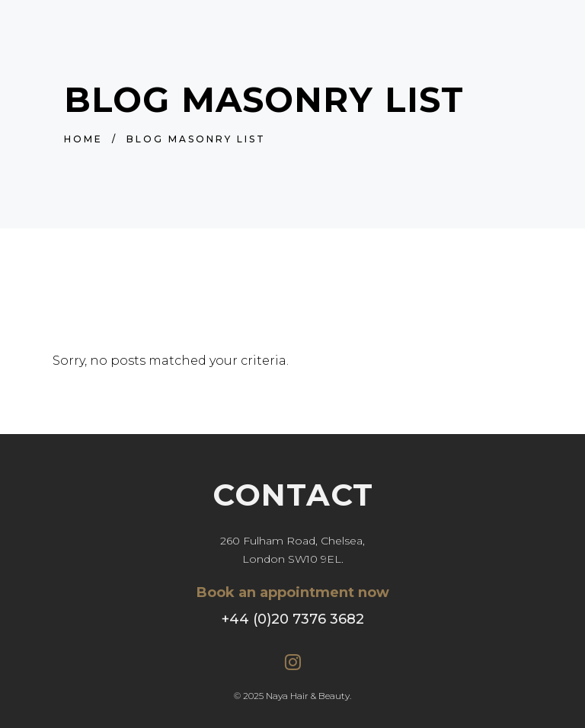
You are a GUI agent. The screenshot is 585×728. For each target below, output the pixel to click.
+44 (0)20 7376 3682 (293, 619)
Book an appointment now (293, 592)
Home (83, 139)
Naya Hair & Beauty (308, 696)
